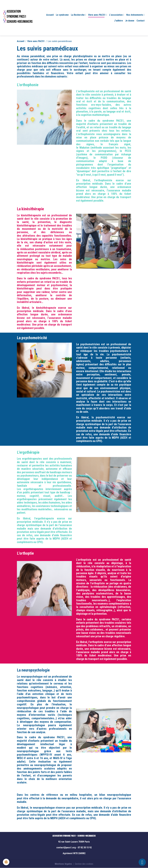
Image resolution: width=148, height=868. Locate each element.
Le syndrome (62, 15)
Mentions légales (63, 864)
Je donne (130, 21)
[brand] (18, 18)
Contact (141, 21)
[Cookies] (6, 862)
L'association (116, 15)
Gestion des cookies (84, 864)
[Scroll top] (142, 862)
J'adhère (119, 21)
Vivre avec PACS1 (97, 15)
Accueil (50, 15)
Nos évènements (135, 15)
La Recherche (78, 15)
